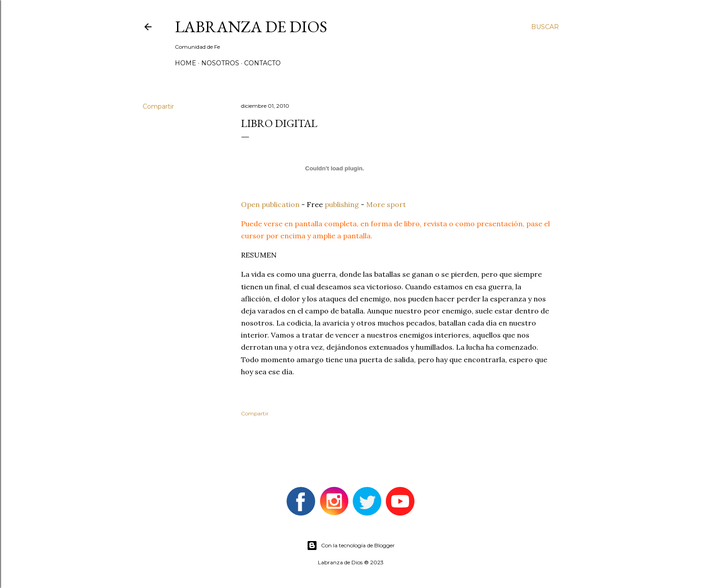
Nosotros (220, 63)
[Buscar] (545, 27)
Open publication (270, 204)
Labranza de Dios (251, 27)
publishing (342, 204)
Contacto (262, 63)
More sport (386, 204)
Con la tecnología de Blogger (351, 546)
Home (186, 63)
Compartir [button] (158, 106)
